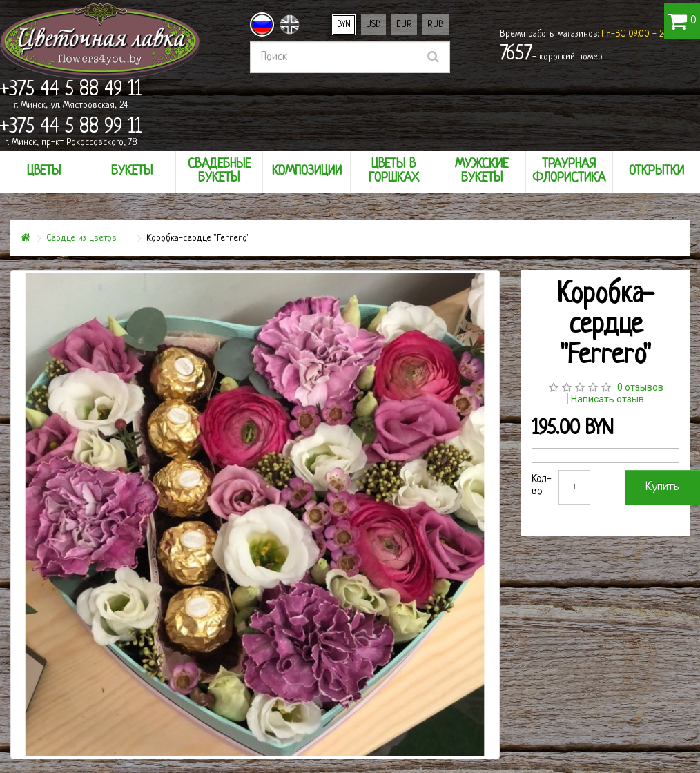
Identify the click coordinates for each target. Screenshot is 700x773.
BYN (344, 25)
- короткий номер (551, 55)
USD (373, 25)
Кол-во (542, 486)
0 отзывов (640, 387)
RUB (436, 25)
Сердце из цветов (81, 238)
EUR (404, 25)
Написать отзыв (607, 399)
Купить (662, 487)
